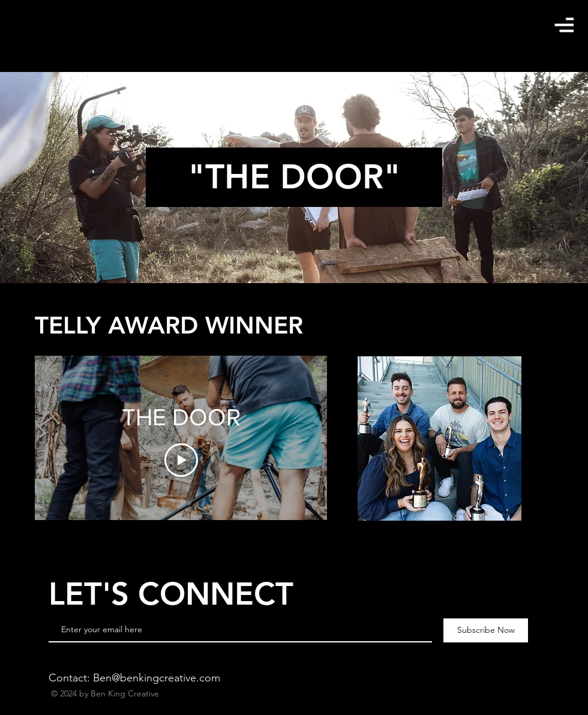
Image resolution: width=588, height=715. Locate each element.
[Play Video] (181, 460)
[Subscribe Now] (486, 630)
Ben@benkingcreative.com (157, 678)
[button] (564, 25)
